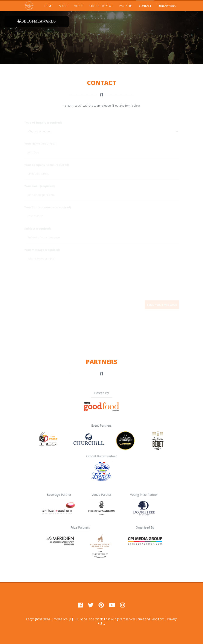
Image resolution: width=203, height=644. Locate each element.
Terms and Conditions (150, 619)
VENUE (79, 6)
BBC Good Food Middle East (92, 619)
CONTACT (145, 6)
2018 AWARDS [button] (167, 6)
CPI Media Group (60, 619)
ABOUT (63, 6)
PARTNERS (126, 6)
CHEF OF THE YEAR (101, 6)
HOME (48, 6)
